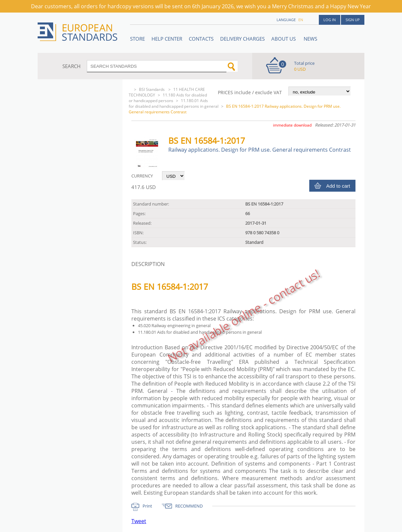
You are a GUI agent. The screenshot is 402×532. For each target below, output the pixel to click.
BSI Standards (152, 89)
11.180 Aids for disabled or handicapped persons (168, 98)
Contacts (201, 39)
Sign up (353, 20)
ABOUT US (284, 39)
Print (147, 506)
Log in (330, 20)
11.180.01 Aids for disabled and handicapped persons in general (174, 103)
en (301, 20)
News (310, 39)
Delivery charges (242, 39)
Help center (167, 39)
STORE (137, 39)
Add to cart (338, 186)
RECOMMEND (189, 506)
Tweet (139, 521)
